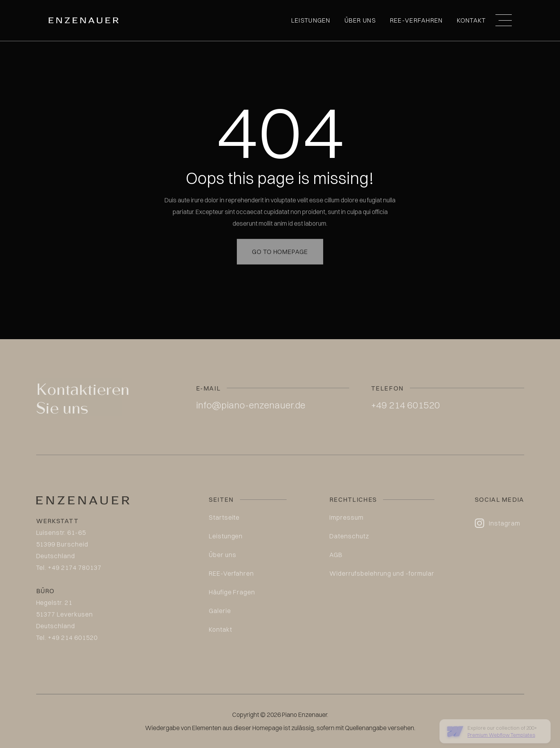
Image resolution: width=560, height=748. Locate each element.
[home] (84, 20)
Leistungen (311, 20)
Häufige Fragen (232, 592)
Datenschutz (349, 536)
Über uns (360, 20)
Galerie (220, 611)
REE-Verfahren (416, 20)
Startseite (224, 517)
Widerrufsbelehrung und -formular (382, 573)
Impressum (346, 517)
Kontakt (472, 20)
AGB (336, 555)
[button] (504, 20)
